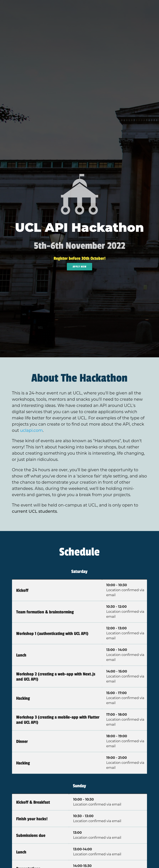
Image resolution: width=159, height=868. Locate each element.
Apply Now (80, 267)
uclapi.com (31, 430)
